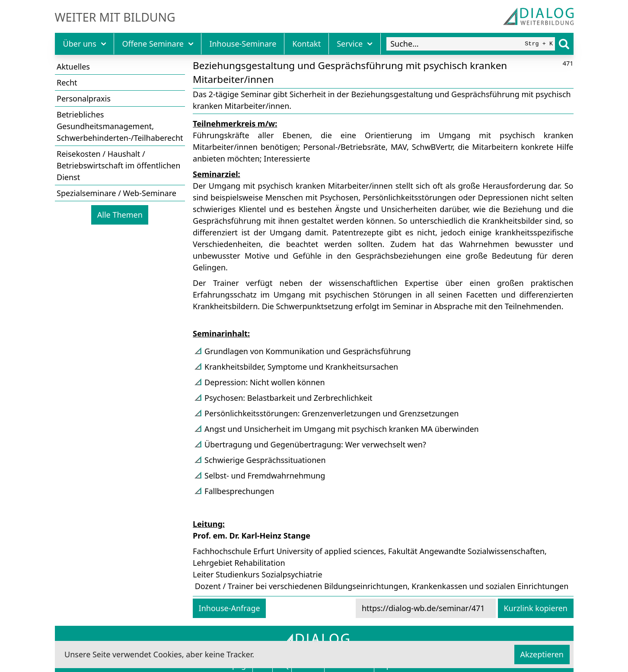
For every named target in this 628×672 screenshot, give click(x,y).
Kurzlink (536, 608)
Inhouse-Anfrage (230, 608)
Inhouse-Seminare (243, 44)
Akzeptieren (542, 654)
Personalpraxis (84, 98)
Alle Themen (120, 215)
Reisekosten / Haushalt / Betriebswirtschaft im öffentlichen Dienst (118, 165)
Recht (67, 82)
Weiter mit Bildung (115, 17)
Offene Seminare (158, 44)
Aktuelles (73, 67)
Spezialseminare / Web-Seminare (116, 193)
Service (355, 44)
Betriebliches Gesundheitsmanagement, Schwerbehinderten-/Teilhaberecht (120, 126)
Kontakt (306, 44)
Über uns (85, 44)
